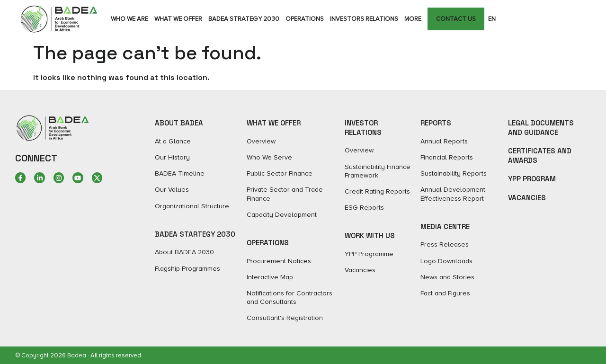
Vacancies (527, 198)
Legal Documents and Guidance (541, 128)
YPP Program (532, 179)
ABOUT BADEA (179, 123)
